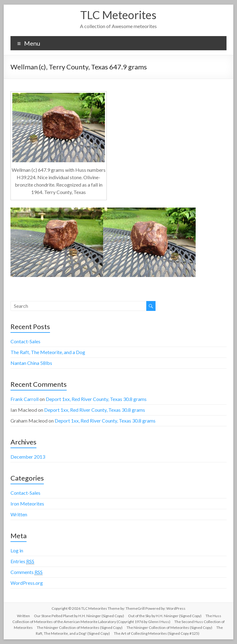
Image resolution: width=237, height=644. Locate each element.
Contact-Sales (25, 341)
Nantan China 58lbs (31, 363)
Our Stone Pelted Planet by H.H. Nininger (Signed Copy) (79, 616)
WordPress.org (27, 583)
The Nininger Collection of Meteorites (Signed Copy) (80, 627)
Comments (27, 572)
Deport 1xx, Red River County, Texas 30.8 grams (96, 399)
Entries (22, 561)
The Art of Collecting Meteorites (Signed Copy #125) (157, 633)
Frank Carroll (25, 399)
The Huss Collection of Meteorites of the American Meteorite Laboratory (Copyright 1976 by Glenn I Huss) (117, 619)
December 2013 (28, 457)
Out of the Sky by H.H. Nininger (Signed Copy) (165, 616)
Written (19, 514)
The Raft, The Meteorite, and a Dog (48, 352)
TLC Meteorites (118, 15)
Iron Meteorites (27, 504)
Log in (17, 550)
